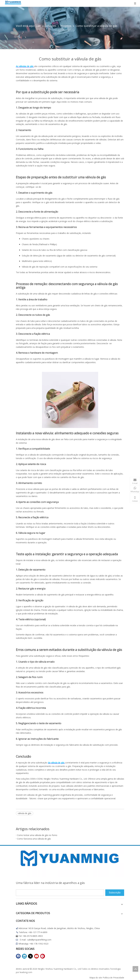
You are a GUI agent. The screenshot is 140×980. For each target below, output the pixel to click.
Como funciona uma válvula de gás (34, 839)
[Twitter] (30, 956)
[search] (60, 893)
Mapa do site (96, 978)
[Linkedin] (24, 956)
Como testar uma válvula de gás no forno (37, 835)
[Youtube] (36, 956)
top (135, 969)
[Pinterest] (43, 956)
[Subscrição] (115, 893)
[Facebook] (18, 956)
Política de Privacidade (113, 978)
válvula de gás (25, 813)
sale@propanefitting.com (39, 940)
